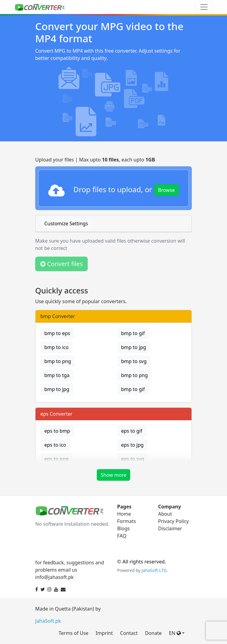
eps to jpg (132, 445)
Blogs (124, 528)
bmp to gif (133, 333)
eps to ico (55, 445)
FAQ (122, 536)
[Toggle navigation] (204, 7)
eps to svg (133, 459)
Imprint (104, 633)
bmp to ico (56, 347)
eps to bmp (57, 431)
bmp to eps (57, 333)
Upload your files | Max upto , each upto (95, 160)
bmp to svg (134, 361)
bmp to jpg (134, 347)
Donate (153, 633)
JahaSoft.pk (48, 621)
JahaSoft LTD (154, 570)
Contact (129, 633)
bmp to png (58, 361)
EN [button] (175, 633)
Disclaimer (170, 528)
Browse (166, 190)
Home (124, 514)
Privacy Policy (173, 521)
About (165, 514)
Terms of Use (73, 633)
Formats (127, 521)
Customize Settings (66, 223)
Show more (114, 475)
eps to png (56, 459)
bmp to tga (57, 375)
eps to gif (132, 431)
